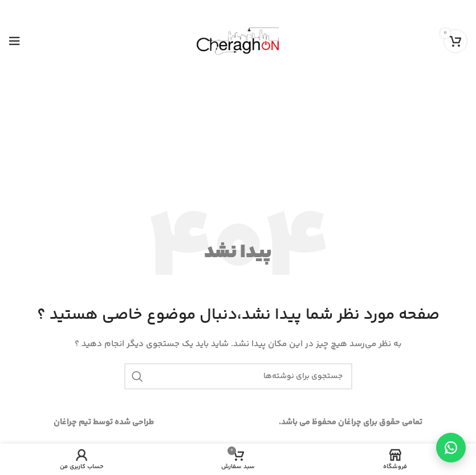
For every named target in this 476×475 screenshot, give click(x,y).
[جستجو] (238, 376)
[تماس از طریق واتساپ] (451, 448)
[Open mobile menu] (14, 41)
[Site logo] (238, 41)
